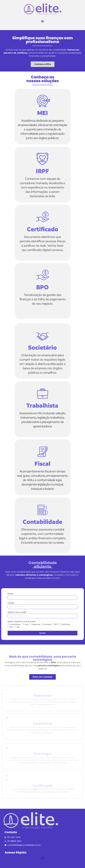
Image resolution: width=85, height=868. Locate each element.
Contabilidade (15, 624)
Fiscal (26, 624)
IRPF (12, 627)
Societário (47, 624)
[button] (43, 21)
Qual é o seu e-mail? (17, 612)
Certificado (66, 624)
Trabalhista (36, 624)
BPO (56, 624)
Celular (11, 603)
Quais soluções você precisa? (22, 622)
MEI (18, 627)
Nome (10, 594)
